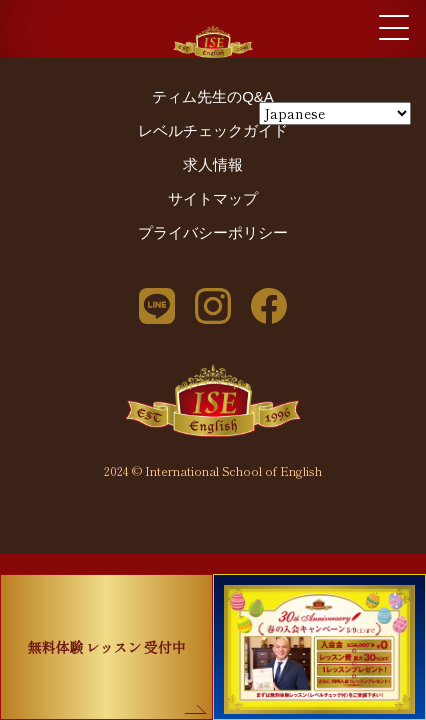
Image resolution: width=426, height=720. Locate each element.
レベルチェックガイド (213, 130)
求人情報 (213, 164)
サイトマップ (213, 198)
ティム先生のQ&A (213, 96)
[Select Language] (335, 113)
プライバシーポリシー (213, 232)
